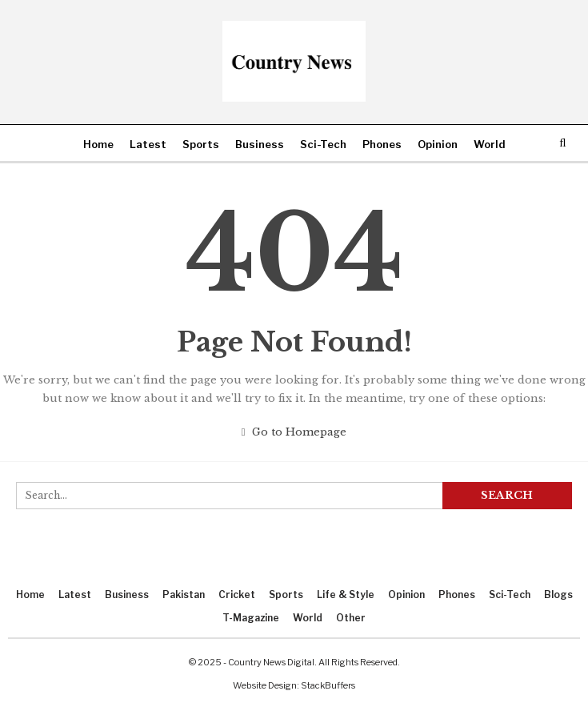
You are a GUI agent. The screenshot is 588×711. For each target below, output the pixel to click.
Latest (148, 144)
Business (260, 144)
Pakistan (184, 595)
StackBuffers (328, 685)
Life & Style (346, 595)
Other (351, 618)
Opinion (438, 144)
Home (98, 144)
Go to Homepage (294, 432)
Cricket (237, 595)
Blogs (558, 595)
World (490, 144)
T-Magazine (251, 618)
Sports (201, 144)
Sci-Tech (323, 144)
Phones (382, 144)
